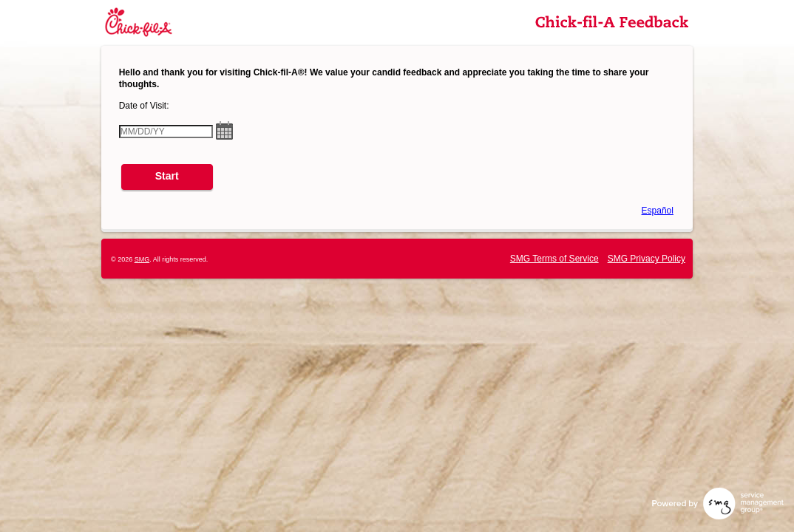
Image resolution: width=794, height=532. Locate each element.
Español (658, 211)
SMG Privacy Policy (647, 259)
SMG (142, 259)
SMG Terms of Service (554, 259)
